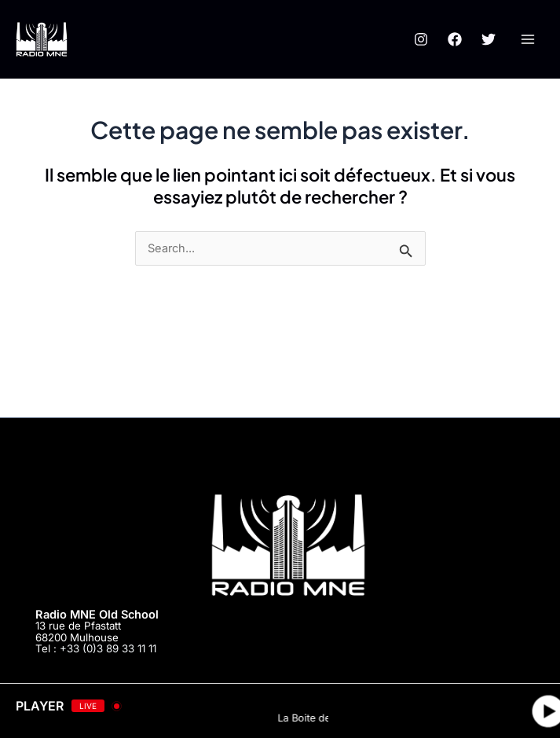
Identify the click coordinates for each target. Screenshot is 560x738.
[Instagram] (421, 39)
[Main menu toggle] (528, 39)
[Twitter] (489, 39)
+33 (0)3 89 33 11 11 (108, 648)
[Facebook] (455, 39)
